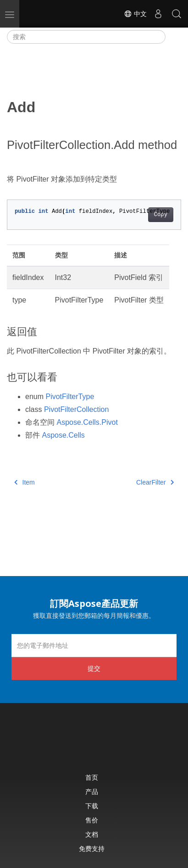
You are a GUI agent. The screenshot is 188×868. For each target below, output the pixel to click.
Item (25, 482)
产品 (92, 791)
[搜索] (86, 37)
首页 (92, 777)
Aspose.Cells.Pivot (87, 422)
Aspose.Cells (63, 435)
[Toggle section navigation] (173, 37)
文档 (92, 834)
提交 (94, 668)
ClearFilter (155, 482)
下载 (92, 806)
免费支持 (92, 848)
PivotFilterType (70, 397)
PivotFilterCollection (76, 409)
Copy (161, 215)
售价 (92, 820)
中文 (135, 14)
